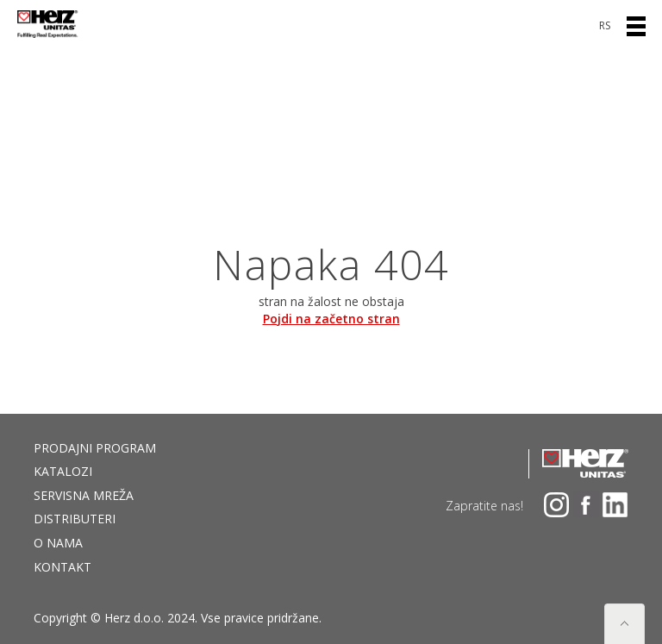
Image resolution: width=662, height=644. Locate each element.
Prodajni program (95, 448)
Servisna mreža (84, 495)
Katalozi (63, 471)
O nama (58, 543)
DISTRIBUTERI (75, 519)
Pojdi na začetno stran (331, 319)
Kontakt (62, 567)
